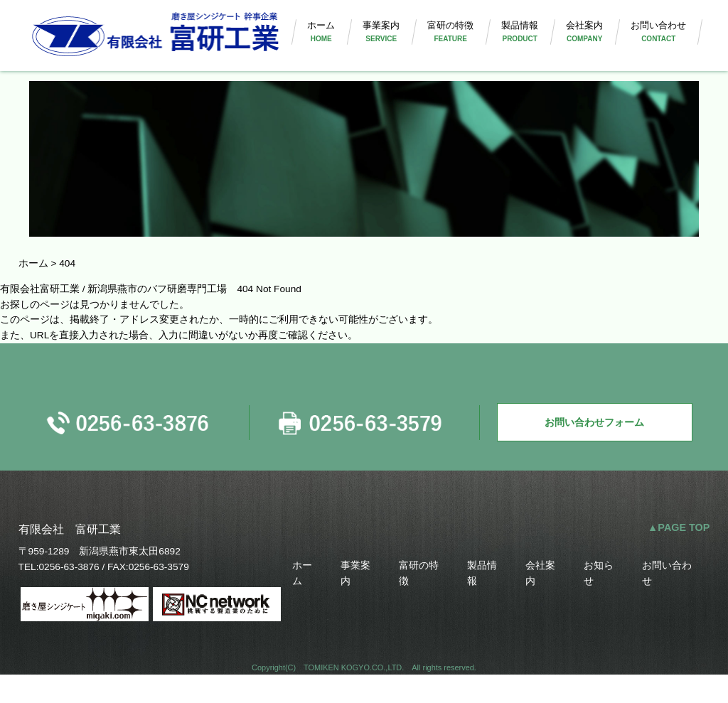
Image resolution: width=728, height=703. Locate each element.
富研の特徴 (440, 42)
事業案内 (369, 42)
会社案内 (579, 42)
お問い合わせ (657, 42)
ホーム (306, 42)
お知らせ (599, 599)
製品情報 (512, 42)
